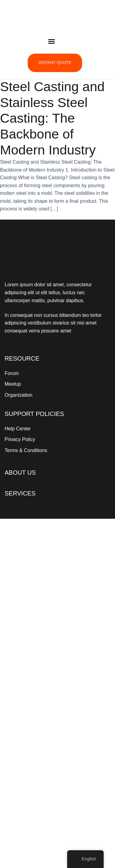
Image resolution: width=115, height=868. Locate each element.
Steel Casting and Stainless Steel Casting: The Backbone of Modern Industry (52, 118)
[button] (52, 41)
